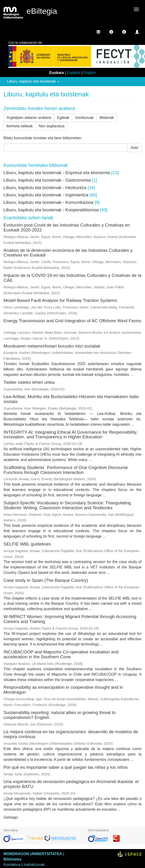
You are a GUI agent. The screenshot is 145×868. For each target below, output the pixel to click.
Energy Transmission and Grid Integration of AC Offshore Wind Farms (72, 321)
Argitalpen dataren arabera (29, 118)
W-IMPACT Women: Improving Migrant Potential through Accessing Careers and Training (70, 619)
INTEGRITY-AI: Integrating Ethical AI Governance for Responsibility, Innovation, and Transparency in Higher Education (70, 435)
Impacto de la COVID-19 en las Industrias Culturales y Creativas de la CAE (72, 278)
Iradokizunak (34, 865)
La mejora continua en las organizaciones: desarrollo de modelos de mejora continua (71, 734)
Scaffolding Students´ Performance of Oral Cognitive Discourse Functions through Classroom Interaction (66, 470)
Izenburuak (84, 118)
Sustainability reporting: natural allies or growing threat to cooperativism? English (59, 715)
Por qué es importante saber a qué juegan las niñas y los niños (66, 767)
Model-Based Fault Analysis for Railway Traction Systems (60, 300)
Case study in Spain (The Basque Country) (46, 580)
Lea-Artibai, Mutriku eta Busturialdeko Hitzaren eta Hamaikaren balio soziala (71, 399)
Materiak (107, 118)
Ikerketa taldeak (20, 126)
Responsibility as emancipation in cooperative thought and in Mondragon (63, 690)
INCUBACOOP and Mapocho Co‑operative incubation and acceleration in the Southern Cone (61, 654)
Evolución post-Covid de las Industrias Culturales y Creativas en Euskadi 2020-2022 (67, 227)
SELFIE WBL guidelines (27, 544)
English (89, 73)
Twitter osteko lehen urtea (29, 382)
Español (74, 73)
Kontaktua (12, 865)
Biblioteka (12, 859)
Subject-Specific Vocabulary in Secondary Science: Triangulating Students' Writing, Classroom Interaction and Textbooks (67, 505)
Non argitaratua (52, 126)
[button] (111, 32)
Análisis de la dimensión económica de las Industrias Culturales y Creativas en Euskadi (68, 253)
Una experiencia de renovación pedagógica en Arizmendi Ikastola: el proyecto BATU (71, 784)
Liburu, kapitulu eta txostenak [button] (33, 81)
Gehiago (11, 817)
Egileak (63, 118)
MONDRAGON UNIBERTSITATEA (33, 854)
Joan (134, 148)
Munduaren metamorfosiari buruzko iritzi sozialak (52, 346)
